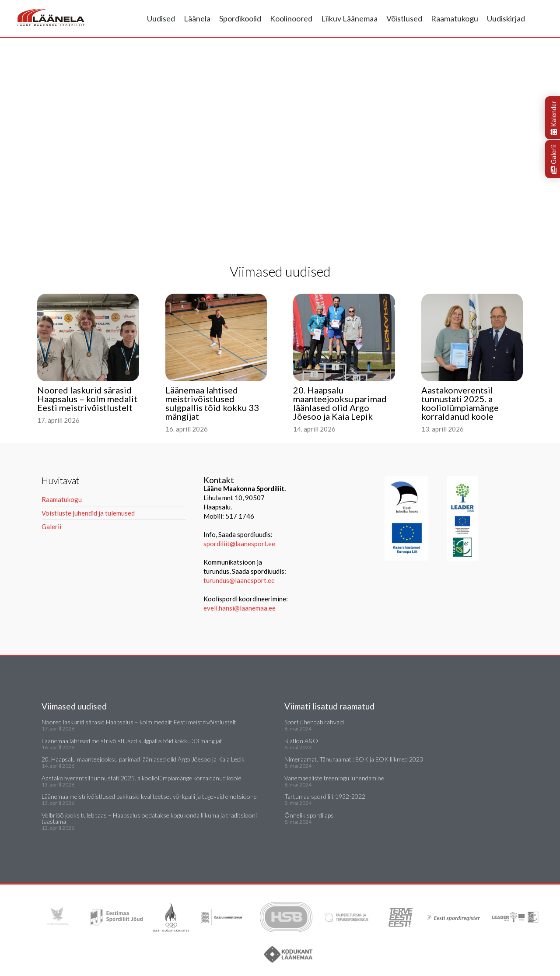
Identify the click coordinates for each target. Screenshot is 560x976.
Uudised (161, 18)
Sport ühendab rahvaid (314, 722)
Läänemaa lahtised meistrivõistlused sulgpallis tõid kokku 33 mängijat (132, 741)
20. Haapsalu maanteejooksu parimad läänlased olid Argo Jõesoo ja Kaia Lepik (143, 759)
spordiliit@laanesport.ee (239, 544)
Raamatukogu (455, 18)
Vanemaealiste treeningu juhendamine (334, 778)
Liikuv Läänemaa (349, 18)
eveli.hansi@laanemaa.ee (240, 608)
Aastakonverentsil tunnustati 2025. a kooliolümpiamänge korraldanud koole (142, 778)
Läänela (197, 18)
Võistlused (404, 18)
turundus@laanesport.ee (240, 580)
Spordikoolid (240, 18)
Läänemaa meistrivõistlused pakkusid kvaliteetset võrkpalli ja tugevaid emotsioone (149, 796)
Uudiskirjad (506, 18)
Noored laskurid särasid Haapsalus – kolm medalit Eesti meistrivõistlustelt (139, 722)
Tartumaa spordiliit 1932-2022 (325, 796)
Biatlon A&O (301, 741)
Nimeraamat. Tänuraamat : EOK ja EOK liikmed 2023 (354, 759)
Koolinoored (291, 18)
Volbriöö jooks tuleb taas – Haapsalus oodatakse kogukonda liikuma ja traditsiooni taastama (149, 818)
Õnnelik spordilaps (309, 815)
